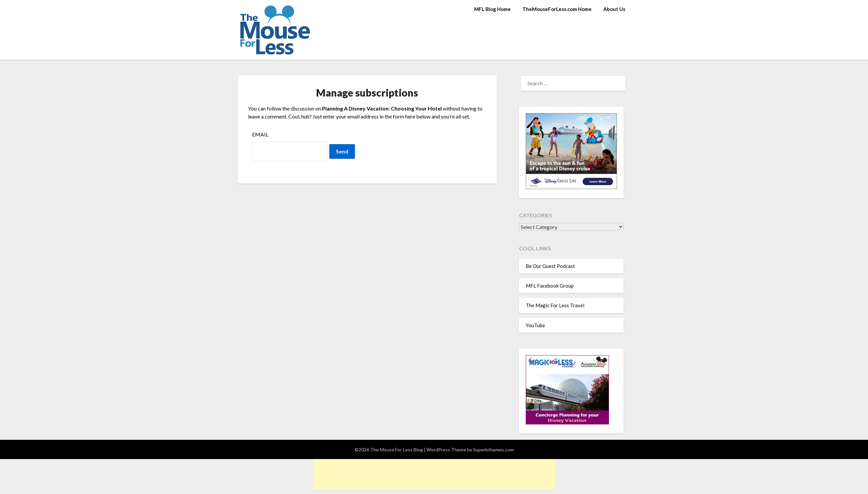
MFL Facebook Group (550, 286)
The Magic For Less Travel (555, 305)
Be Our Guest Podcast (550, 266)
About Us (614, 9)
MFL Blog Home (492, 9)
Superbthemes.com (493, 450)
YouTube (535, 325)
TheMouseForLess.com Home (557, 9)
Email (260, 134)
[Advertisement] (434, 474)
